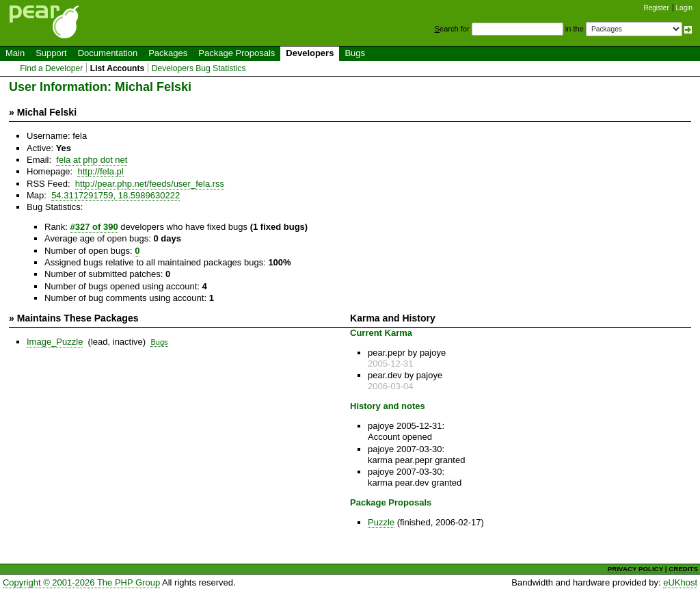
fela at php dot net (92, 160)
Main (15, 53)
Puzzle (381, 522)
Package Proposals (237, 53)
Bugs (355, 53)
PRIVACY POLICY (635, 569)
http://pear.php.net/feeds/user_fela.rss (150, 184)
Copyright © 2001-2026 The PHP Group (81, 582)
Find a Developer (51, 68)
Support (51, 53)
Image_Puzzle (55, 342)
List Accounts (117, 68)
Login (684, 8)
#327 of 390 (94, 227)
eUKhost (680, 582)
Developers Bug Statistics (199, 68)
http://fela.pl (100, 171)
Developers (310, 53)
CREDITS (683, 569)
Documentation (108, 53)
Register (657, 8)
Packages (168, 53)
